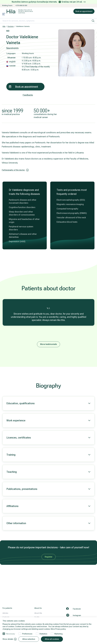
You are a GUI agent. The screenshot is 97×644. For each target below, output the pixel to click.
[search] (93, 21)
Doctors (11, 26)
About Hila (38, 613)
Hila (4, 26)
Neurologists (12, 48)
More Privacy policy (58, 629)
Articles (5, 613)
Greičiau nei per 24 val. (73, 2)
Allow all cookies (52, 639)
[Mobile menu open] (4, 14)
